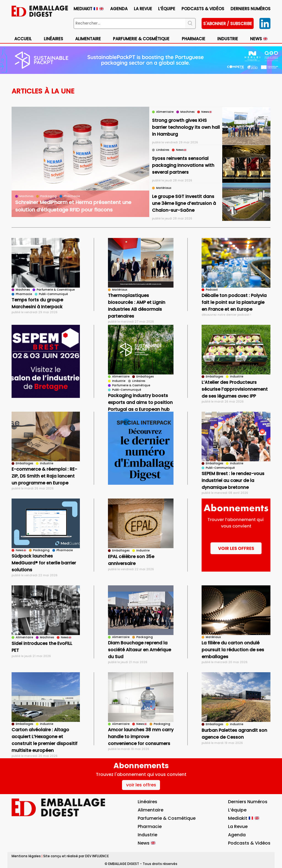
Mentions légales (26, 856)
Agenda (119, 9)
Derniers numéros (250, 9)
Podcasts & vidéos (203, 9)
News (259, 39)
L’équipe (167, 9)
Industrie (228, 39)
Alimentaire (88, 39)
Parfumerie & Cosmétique (141, 39)
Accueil (23, 39)
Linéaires (53, 39)
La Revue (143, 9)
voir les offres (141, 785)
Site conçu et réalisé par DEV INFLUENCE (76, 856)
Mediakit (89, 9)
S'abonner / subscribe (228, 24)
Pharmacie (193, 39)
